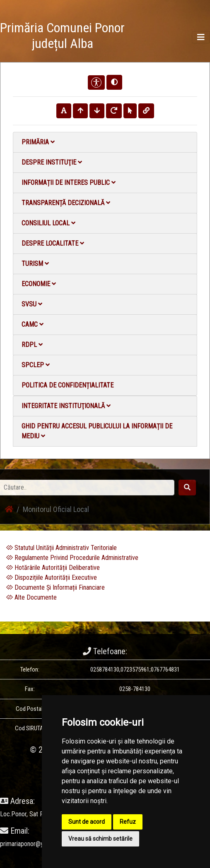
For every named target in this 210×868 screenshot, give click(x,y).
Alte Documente (31, 597)
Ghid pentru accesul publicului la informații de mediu (97, 431)
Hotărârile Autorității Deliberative (53, 568)
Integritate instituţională (66, 406)
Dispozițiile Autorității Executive (52, 577)
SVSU (32, 304)
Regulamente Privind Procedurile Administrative (72, 558)
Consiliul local (48, 223)
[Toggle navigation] (201, 37)
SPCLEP (36, 365)
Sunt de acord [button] (87, 822)
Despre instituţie (52, 162)
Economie (39, 284)
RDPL (32, 345)
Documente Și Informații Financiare (56, 587)
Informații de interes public (69, 183)
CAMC (33, 324)
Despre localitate (53, 243)
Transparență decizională (66, 203)
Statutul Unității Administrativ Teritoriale (62, 548)
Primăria (38, 142)
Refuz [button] (128, 822)
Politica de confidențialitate (68, 385)
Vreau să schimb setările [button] (100, 839)
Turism (35, 264)
